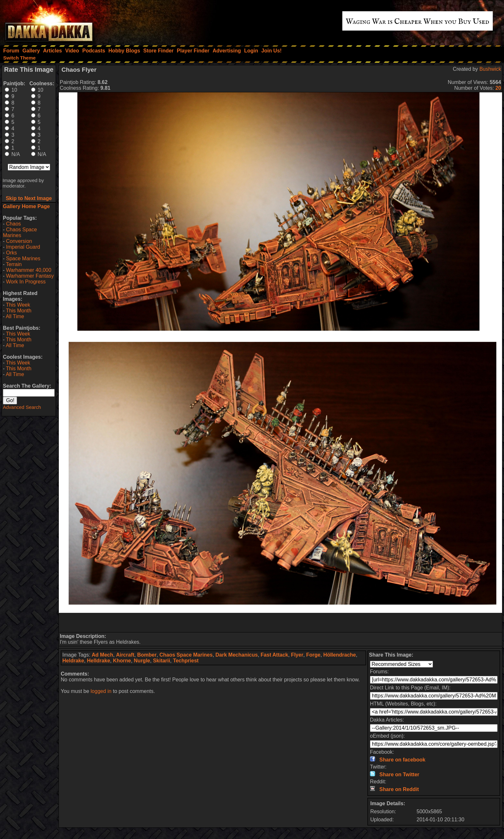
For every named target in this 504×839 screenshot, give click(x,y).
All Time (15, 316)
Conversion (19, 241)
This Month (18, 311)
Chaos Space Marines (20, 232)
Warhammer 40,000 (29, 270)
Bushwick (490, 69)
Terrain (14, 264)
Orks (12, 253)
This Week (18, 305)
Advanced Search (22, 407)
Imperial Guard (23, 247)
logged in (101, 691)
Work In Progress (26, 282)
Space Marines (23, 258)
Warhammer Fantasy (30, 276)
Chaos (14, 224)
